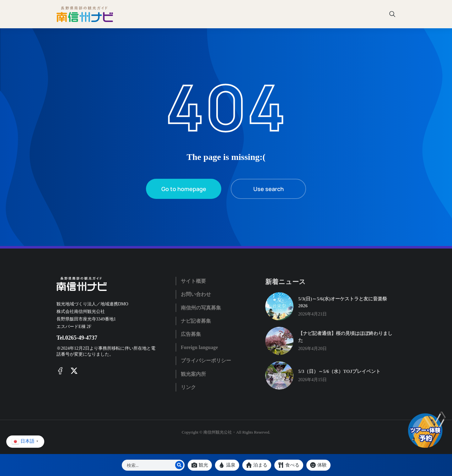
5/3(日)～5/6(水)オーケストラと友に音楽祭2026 (343, 302)
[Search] (179, 465)
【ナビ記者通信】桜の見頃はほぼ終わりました (345, 337)
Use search (269, 189)
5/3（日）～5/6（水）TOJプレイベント (339, 371)
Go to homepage (184, 189)
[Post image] (279, 306)
